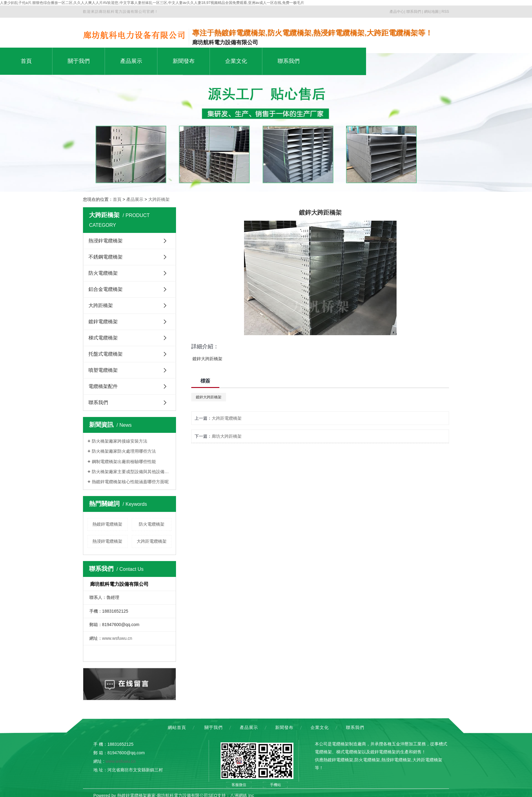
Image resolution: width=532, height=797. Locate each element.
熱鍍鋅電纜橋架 (107, 524)
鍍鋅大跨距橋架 (209, 397)
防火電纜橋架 (103, 273)
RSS (445, 12)
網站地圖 (431, 12)
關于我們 (214, 727)
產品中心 (397, 12)
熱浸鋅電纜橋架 (106, 241)
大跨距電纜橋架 (152, 541)
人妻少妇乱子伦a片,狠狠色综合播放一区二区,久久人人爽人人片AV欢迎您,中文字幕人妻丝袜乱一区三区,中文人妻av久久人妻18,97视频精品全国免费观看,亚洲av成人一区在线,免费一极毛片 (152, 3)
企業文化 (320, 727)
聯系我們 (414, 12)
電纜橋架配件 (103, 386)
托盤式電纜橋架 (106, 354)
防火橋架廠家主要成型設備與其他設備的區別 (132, 472)
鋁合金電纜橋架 (106, 289)
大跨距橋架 (159, 199)
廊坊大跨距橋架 (227, 436)
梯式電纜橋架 (103, 338)
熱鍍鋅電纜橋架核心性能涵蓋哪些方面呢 (130, 482)
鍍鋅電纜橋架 (103, 322)
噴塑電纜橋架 (103, 370)
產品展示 (135, 199)
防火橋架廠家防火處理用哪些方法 (124, 451)
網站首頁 (177, 727)
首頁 (117, 199)
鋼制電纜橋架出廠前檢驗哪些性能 (124, 462)
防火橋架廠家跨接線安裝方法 (120, 441)
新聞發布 (284, 727)
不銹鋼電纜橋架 (106, 257)
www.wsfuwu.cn (117, 638)
